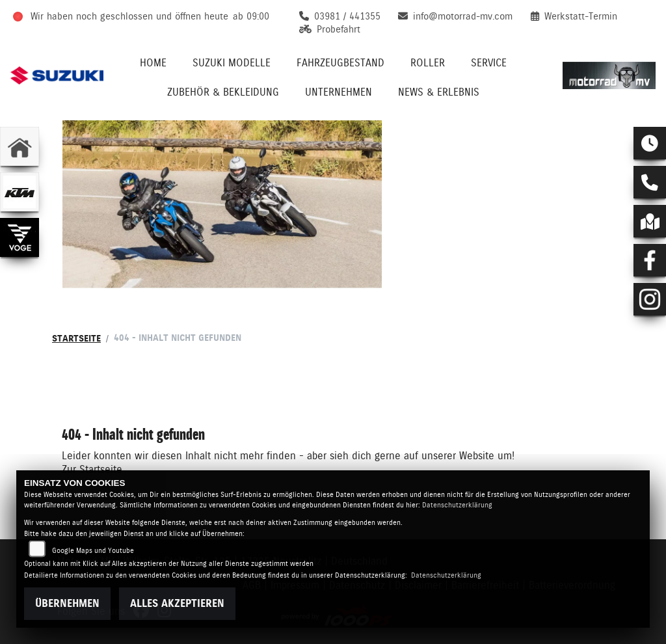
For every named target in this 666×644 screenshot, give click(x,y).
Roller (428, 63)
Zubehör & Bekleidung (223, 92)
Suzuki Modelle (232, 63)
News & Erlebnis (439, 92)
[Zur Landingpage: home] (20, 146)
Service (489, 63)
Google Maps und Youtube (93, 551)
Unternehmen (339, 92)
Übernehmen (67, 603)
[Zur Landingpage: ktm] (20, 192)
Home (153, 63)
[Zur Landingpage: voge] (20, 237)
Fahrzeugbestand (340, 63)
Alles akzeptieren (177, 603)
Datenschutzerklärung (457, 505)
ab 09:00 (251, 16)
